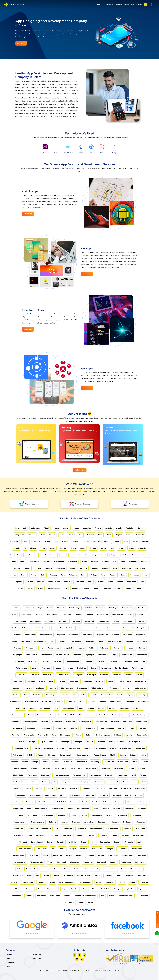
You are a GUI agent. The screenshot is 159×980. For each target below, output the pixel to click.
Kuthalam (61, 748)
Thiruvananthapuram (67, 882)
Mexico (17, 568)
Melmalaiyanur (128, 855)
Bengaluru (142, 875)
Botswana (90, 535)
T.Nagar (113, 655)
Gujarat (47, 875)
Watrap (67, 869)
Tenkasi (128, 795)
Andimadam (41, 688)
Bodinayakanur (41, 809)
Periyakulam (18, 809)
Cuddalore (59, 701)
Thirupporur (115, 688)
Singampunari (87, 788)
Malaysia (95, 562)
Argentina (87, 528)
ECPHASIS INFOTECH (111, 971)
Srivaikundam (33, 829)
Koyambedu (57, 628)
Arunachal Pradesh (109, 869)
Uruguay (75, 588)
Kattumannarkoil (31, 701)
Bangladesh (19, 535)
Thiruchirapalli (33, 815)
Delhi (102, 896)
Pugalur (79, 735)
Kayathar (116, 822)
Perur (75, 695)
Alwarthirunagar (74, 608)
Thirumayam (119, 768)
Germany (63, 548)
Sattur (19, 869)
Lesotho (146, 555)
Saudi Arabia (134, 575)
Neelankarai (26, 641)
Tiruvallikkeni (74, 681)
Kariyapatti (101, 862)
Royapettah (68, 648)
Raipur (30, 875)
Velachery (100, 661)
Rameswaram (96, 775)
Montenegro (61, 568)
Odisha (40, 889)
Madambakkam (113, 628)
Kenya (94, 555)
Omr (144, 661)
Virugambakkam (115, 661)
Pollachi (120, 695)
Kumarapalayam (83, 755)
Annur (26, 695)
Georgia (52, 548)
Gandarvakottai (60, 768)
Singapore (19, 582)
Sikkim (94, 889)
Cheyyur (127, 688)
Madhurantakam (140, 688)
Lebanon (136, 555)
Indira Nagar (48, 675)
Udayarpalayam (67, 688)
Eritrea (126, 541)
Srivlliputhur (55, 869)
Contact (139, 5)
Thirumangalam (126, 655)
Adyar (40, 608)
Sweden (120, 582)
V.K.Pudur (139, 795)
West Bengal (55, 896)
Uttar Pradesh (16, 896)
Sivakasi (44, 869)
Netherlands (126, 568)
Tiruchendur (81, 829)
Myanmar (84, 568)
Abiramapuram (22, 668)
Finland (33, 548)
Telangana (118, 889)
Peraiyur (37, 748)
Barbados (32, 535)
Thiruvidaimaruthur (46, 802)
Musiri (96, 809)
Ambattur (88, 608)
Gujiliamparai (138, 708)
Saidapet (93, 648)
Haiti (112, 548)
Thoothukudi (47, 829)
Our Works (119, 5)
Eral (57, 829)
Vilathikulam (19, 829)
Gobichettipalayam (140, 715)
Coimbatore (37, 695)
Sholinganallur (31, 655)
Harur (56, 708)
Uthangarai (79, 742)
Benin (62, 535)
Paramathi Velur (100, 755)
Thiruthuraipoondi (38, 822)
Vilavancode (29, 735)
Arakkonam (122, 775)
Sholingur (34, 782)
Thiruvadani (109, 775)
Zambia (96, 588)
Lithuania (47, 562)
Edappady (40, 788)
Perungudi (18, 648)
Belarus (42, 535)
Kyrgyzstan (115, 555)
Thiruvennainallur (37, 862)
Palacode (32, 708)
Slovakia (30, 582)
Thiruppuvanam (35, 795)
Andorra (66, 528)
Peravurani (74, 802)
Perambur (129, 641)
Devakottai (62, 788)
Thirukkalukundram (99, 688)
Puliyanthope (17, 681)
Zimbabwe (107, 588)
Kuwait (104, 555)
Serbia (146, 575)
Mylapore (116, 635)
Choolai (93, 668)
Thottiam (106, 809)
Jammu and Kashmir (126, 896)
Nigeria (13, 575)
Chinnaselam (57, 722)
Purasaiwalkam (54, 648)
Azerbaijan (130, 528)
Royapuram (81, 648)
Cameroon (14, 541)
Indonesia (142, 548)
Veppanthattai (81, 762)
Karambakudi (91, 768)
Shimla (98, 875)
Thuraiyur (117, 809)
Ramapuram (17, 688)
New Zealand (140, 568)
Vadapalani (58, 661)
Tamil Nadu (105, 889)
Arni (139, 842)
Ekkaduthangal (103, 614)
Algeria (56, 528)
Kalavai (24, 782)
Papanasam (30, 802)
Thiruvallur (46, 661)
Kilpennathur (122, 849)
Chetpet (70, 668)
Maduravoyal (128, 628)
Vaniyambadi (97, 815)
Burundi (129, 535)
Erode (52, 715)
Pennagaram (45, 708)
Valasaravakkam (73, 661)
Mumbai (122, 882)
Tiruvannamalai (19, 855)
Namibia (95, 568)
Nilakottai (112, 708)
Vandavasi (84, 849)
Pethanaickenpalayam (82, 782)
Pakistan (34, 575)
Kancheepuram (142, 722)
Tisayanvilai (18, 835)
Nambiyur (15, 722)
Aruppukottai (88, 862)
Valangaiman (89, 822)
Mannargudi (136, 815)
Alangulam (90, 795)
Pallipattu (61, 842)
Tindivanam (142, 855)
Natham (101, 708)
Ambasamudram (96, 829)
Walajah (45, 782)
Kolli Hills (30, 755)
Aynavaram (46, 668)
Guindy (130, 614)
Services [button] (99, 5)
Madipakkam (98, 628)
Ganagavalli (65, 782)
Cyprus (65, 541)
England (118, 588)
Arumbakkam (127, 608)
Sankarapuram (101, 722)
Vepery (110, 681)
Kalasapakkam (41, 849)
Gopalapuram (118, 614)
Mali (115, 562)
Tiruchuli (113, 862)
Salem (144, 782)
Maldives (105, 562)
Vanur (50, 862)
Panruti (83, 701)
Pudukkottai (105, 768)
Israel (44, 555)
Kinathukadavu (107, 695)
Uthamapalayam (57, 809)
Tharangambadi (100, 748)
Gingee (101, 855)
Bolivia (80, 535)
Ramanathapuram (80, 775)
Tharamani (102, 655)
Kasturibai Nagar (63, 675)
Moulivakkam (87, 635)
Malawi (84, 562)
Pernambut (80, 855)
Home (9, 955)
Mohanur (41, 755)
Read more (28, 214)
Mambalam (104, 675)
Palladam (103, 835)
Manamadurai (140, 788)
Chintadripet (82, 668)
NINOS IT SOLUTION (82, 971)
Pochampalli (66, 742)
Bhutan (71, 535)
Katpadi (69, 855)
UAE (25, 528)
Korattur (15, 628)
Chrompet (79, 614)
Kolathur (142, 621)
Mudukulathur (19, 775)
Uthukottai (129, 842)
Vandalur (16, 695)
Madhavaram (84, 628)
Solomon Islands (54, 582)
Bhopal (98, 882)
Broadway (58, 668)
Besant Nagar (26, 614)
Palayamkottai (42, 835)
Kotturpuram (27, 628)
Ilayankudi (113, 788)
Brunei (109, 535)
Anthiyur (115, 715)
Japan (63, 555)
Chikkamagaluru (27, 882)
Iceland (131, 548)
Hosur (21, 742)
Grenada (93, 548)
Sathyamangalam (30, 722)
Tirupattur (74, 815)
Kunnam (56, 762)
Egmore (90, 614)
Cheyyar (73, 849)
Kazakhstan (83, 555)
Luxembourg (59, 562)
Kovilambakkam (42, 628)
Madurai (90, 742)
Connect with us (37, 959)
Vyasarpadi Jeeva (124, 681)
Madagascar (73, 562)
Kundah (25, 762)
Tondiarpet (88, 681)
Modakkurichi (75, 715)
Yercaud (28, 788)
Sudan (110, 582)
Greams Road (22, 675)
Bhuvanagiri (142, 695)
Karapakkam (50, 621)
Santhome (117, 648)
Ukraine (41, 588)
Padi (53, 641)
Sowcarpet (31, 681)
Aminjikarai (100, 608)
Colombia (36, 541)
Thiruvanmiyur (142, 655)
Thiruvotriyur (33, 661)
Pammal (101, 641)
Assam (123, 869)
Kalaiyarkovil (126, 788)
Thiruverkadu (19, 661)
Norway (23, 575)
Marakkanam (113, 855)
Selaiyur (142, 648)
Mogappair (61, 635)
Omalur (135, 782)
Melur (111, 742)
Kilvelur (113, 748)
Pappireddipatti (68, 708)
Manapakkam (142, 628)
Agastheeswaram (107, 728)
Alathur (45, 762)
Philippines (73, 575)
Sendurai (53, 688)
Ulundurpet (127, 722)
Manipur (132, 882)
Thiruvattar (16, 735)
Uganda (30, 588)
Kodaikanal (124, 708)
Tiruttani (84, 842)
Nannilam (64, 822)
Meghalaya (144, 882)
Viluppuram (74, 862)
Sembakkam (130, 648)
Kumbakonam (16, 802)
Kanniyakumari (60, 728)
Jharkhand (109, 875)
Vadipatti (101, 742)
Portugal (94, 575)
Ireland (27, 555)
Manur (29, 835)
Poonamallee (30, 648)
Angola (76, 528)
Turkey (21, 588)
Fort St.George (137, 668)
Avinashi (92, 835)
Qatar (103, 575)
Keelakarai (45, 775)
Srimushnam (47, 701)
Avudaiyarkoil (109, 762)
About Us (11, 959)
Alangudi (46, 768)
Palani (30, 715)
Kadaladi (131, 768)
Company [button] (108, 5)
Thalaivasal (99, 782)
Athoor (81, 708)
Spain (90, 582)
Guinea (103, 548)
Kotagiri (133, 755)
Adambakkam (29, 608)
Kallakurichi (71, 722)
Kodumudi (62, 715)
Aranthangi (95, 762)
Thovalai (121, 728)
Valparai (130, 695)
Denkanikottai (142, 735)
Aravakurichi (43, 735)
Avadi (14, 614)
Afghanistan (35, 528)
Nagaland (30, 889)
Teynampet (90, 655)
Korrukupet (92, 675)
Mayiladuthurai (74, 748)
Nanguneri (128, 829)
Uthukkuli (125, 835)
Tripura (141, 889)
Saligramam (105, 648)
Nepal (115, 568)
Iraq (19, 555)
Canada (25, 541)
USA (66, 588)
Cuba (56, 541)
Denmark (75, 541)
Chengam (110, 849)
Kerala (52, 882)
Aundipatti (144, 802)
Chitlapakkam (51, 614)
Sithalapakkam (46, 655)
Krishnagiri (53, 742)
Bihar (132, 869)
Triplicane (100, 681)
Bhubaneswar (52, 889)
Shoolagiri (32, 742)
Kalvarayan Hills (85, 722)
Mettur (125, 782)
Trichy (21, 815)
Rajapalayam (140, 862)
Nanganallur (140, 635)
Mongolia (48, 568)
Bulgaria (119, 535)
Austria (119, 528)
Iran (12, 555)
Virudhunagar (126, 862)
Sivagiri (63, 795)
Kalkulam (132, 728)
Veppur (103, 701)
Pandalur (15, 762)
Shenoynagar (17, 655)
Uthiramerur (18, 728)
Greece (83, 548)
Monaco (38, 568)
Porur (42, 648)
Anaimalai (93, 695)
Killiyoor (143, 728)
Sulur (83, 695)
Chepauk (38, 614)
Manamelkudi (123, 762)
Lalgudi (70, 809)
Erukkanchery (106, 668)
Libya (22, 562)
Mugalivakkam (102, 635)
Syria (142, 582)
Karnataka (130, 875)
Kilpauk (116, 621)
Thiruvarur (110, 815)
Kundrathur (70, 628)
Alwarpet (61, 608)
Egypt (117, 541)
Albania (47, 528)
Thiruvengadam (76, 795)
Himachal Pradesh (84, 875)
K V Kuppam (33, 855)
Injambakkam (142, 614)
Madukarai (65, 695)
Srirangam (142, 809)
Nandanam (128, 635)
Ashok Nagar (141, 608)
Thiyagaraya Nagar (46, 681)
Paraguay (53, 575)
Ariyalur (29, 688)
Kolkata (67, 896)
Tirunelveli (55, 835)
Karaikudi (74, 788)
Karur (54, 735)
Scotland (129, 588)
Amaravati (94, 869)
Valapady (17, 788)
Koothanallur (123, 815)
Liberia (14, 562)
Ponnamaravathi (20, 768)
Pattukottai (62, 802)
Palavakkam (63, 641)
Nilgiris (113, 755)
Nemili (133, 775)
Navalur (14, 641)
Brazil (100, 535)
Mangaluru (42, 882)
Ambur (85, 815)
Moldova (27, 568)
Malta (123, 562)
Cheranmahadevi (113, 829)
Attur (55, 782)
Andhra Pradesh (80, 869)
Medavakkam (30, 635)
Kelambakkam (103, 621)
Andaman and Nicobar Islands (85, 896)
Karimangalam (143, 701)
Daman (111, 896)
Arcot (15, 782)
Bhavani (125, 715)
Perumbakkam (143, 641)
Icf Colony (35, 675)
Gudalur (143, 755)
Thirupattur (100, 788)
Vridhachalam (115, 701)
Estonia (135, 541)
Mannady (128, 675)
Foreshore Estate (121, 668)
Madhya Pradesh (85, 882)
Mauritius (145, 562)
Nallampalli (20, 708)
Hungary (121, 548)
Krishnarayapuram (103, 735)
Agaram (35, 668)
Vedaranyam (17, 755)
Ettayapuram (103, 822)
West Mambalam (131, 661)
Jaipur (85, 889)
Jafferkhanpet (35, 621)
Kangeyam (81, 835)
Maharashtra (110, 882)
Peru (63, 575)
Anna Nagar (113, 608)
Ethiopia (17, 548)
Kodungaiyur (78, 675)
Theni (29, 809)
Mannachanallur (83, 809)
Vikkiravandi (61, 862)
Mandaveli (117, 675)
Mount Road (74, 635)
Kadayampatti (113, 782)
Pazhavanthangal (115, 641)
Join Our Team (36, 955)
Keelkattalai (89, 621)
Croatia (47, 541)
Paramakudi (32, 775)
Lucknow (29, 896)
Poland (84, 575)
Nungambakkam (41, 641)
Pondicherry (70, 902)
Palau (43, 575)
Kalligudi (121, 742)
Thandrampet (136, 849)
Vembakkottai (31, 869)
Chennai (16, 608)
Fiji (25, 548)
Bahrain (141, 528)
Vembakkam (97, 849)
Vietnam (85, 588)
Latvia (126, 555)
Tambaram (77, 655)
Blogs (9, 966)
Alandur (50, 608)
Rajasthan (75, 889)
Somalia (67, 582)
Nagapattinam (126, 748)
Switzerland (132, 582)
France (43, 548)
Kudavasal (53, 822)
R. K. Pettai (73, 842)
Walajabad (31, 728)
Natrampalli (62, 815)
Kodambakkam (129, 621)
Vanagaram (88, 661)
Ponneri (50, 842)
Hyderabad (130, 889)
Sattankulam (68, 829)
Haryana (57, 875)
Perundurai (103, 715)
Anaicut (45, 855)
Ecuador (107, 541)
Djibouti (86, 541)
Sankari (50, 788)
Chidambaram (16, 701)
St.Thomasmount (63, 655)
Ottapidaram (140, 822)
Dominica (97, 541)
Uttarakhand (41, 896)
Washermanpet (141, 681)
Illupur (135, 762)
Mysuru (14, 882)
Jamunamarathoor (24, 849)
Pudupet (139, 675)
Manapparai (129, 809)
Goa (38, 875)
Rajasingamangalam (61, 775)
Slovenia (41, 582)
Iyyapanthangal (20, 621)
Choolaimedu (66, 614)
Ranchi (119, 875)
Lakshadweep (143, 896)
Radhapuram (140, 829)
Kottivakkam (64, 621)
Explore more (80, 470)
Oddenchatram (18, 715)
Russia (123, 575)
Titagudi (93, 701)
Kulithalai (118, 735)
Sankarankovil (51, 795)
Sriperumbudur (45, 728)
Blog (133, 5)
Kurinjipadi (72, 701)
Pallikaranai (89, 641)
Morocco (73, 568)
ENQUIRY (158, 920)
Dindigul (91, 708)
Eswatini (145, 541)
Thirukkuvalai (140, 748)
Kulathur (145, 762)
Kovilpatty (127, 822)
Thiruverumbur (48, 815)
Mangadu (18, 635)
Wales (139, 588)
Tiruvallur (118, 842)
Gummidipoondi (37, 842)
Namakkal (52, 755)
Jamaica (53, 555)
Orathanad (106, 802)
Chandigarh (69, 875)
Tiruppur (114, 835)
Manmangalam (66, 735)
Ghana (73, 548)
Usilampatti (48, 748)
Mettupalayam (51, 695)
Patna (140, 869)
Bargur (42, 742)
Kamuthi (142, 768)
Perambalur (67, 762)
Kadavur (89, 735)
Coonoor (123, 755)
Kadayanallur (103, 795)
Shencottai (117, 795)
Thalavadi (45, 722)
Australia (109, 528)
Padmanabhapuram (89, 728)
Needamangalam (20, 822)
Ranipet (143, 775)
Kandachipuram (20, 862)
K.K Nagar (77, 621)
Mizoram (19, 889)
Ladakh (81, 902)
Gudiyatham (57, 855)
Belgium (52, 535)
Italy (36, 555)
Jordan (72, 555)
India (17, 528)
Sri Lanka (100, 582)
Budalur (85, 802)
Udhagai (35, 762)
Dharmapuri (129, 701)
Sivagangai (21, 795)
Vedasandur (41, 715)
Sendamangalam (67, 755)
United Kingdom (54, 588)
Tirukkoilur (115, 722)
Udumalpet (23, 842)
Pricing (127, 5)
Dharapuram (68, 835)
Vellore (91, 855)
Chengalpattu (82, 688)
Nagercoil (74, 728)
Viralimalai (35, 768)
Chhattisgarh (18, 875)
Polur (53, 849)
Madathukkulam (139, 835)
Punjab (64, 889)
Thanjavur (119, 802)
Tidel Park (61, 681)
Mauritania (133, 562)
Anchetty (129, 735)
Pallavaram (76, 641)
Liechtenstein (34, 562)
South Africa (79, 582)
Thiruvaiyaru (131, 802)
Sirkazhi (87, 748)
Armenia (98, 528)
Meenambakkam (46, 635)
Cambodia (140, 535)
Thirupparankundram (21, 748)
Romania (113, 575)
